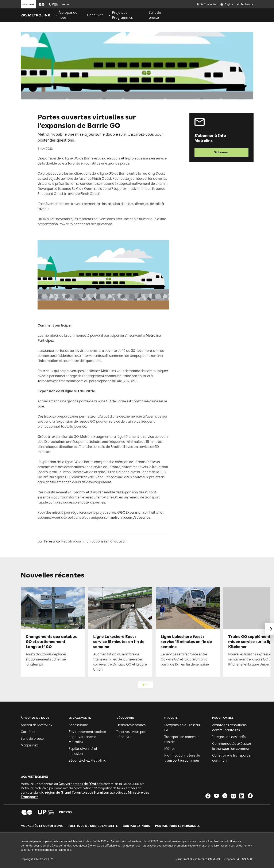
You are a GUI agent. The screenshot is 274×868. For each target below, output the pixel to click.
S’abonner (221, 152)
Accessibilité (78, 725)
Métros (170, 749)
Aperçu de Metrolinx (36, 725)
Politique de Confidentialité (93, 826)
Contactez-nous (136, 826)
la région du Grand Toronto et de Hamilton (75, 792)
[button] (42, 4)
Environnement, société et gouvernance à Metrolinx (87, 737)
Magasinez (29, 745)
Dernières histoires (131, 725)
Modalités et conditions (42, 826)
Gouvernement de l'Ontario (81, 784)
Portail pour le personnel (178, 826)
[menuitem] (68, 15)
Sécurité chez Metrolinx (87, 760)
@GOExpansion (130, 512)
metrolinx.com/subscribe (130, 518)
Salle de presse (32, 739)
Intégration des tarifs (229, 737)
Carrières (28, 732)
